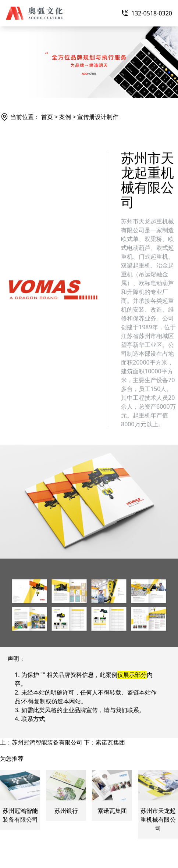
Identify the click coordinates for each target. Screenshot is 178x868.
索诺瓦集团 (110, 742)
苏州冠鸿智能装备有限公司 (47, 742)
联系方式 (33, 719)
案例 (65, 117)
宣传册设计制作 (98, 117)
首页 (47, 117)
